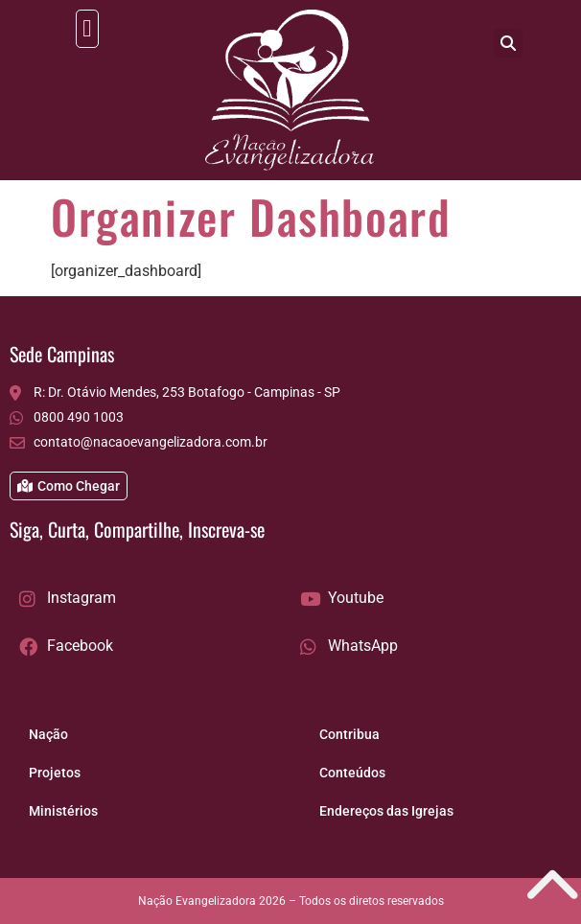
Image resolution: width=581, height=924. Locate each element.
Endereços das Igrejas (386, 811)
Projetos (55, 773)
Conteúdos (352, 773)
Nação (48, 734)
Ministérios (63, 811)
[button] (87, 29)
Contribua (349, 734)
